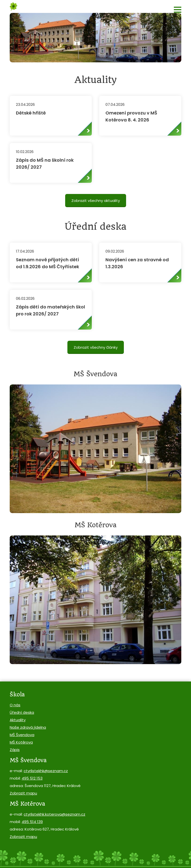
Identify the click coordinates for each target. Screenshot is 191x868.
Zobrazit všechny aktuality (96, 201)
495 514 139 (32, 822)
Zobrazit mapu (23, 793)
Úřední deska (22, 712)
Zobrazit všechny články (96, 347)
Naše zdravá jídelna (28, 727)
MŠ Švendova (22, 735)
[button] (178, 10)
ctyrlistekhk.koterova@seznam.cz (54, 814)
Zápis (15, 750)
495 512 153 (32, 778)
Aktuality (18, 720)
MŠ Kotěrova (21, 742)
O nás (15, 705)
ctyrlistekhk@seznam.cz (46, 771)
